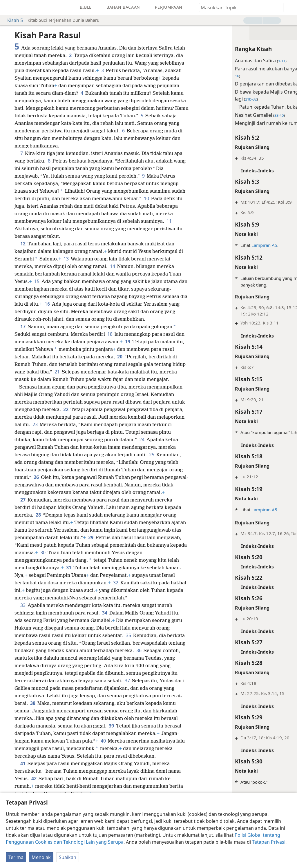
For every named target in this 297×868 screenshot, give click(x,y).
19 (137, 342)
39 (68, 756)
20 (144, 357)
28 (56, 530)
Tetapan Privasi (269, 842)
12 (23, 244)
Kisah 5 (12, 20)
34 (105, 635)
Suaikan (68, 857)
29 (144, 552)
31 (141, 583)
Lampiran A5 (228, 245)
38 (107, 726)
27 (23, 515)
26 (156, 485)
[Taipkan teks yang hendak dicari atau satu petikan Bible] (238, 7)
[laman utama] (9, 8)
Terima (16, 857)
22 (127, 417)
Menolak (41, 857)
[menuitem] (9, 8)
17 (23, 327)
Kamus (272, 432)
